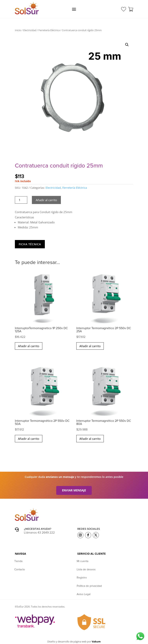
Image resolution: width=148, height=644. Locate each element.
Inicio (18, 30)
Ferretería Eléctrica (49, 30)
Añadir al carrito (46, 200)
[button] (127, 45)
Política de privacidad (89, 586)
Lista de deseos (86, 570)
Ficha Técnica (30, 244)
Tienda (18, 561)
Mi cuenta (83, 561)
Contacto (20, 570)
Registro (82, 578)
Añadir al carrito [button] (29, 346)
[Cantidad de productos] (21, 200)
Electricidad (30, 30)
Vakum (96, 641)
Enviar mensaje (74, 490)
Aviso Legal (84, 594)
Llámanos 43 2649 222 (39, 533)
